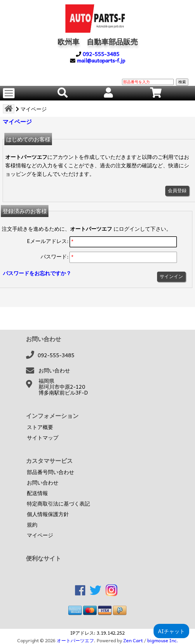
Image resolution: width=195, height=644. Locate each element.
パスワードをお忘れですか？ (37, 273)
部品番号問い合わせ (51, 472)
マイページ (40, 535)
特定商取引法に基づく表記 (58, 504)
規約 (32, 525)
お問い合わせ (54, 370)
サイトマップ (43, 438)
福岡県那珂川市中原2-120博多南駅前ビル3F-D (63, 387)
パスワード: (55, 256)
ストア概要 (40, 427)
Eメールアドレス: (48, 241)
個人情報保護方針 (48, 514)
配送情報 (37, 493)
